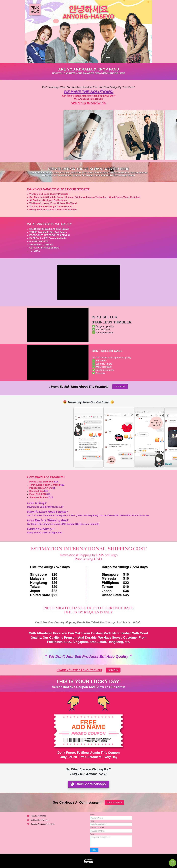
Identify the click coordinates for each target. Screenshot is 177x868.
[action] (173, 863)
